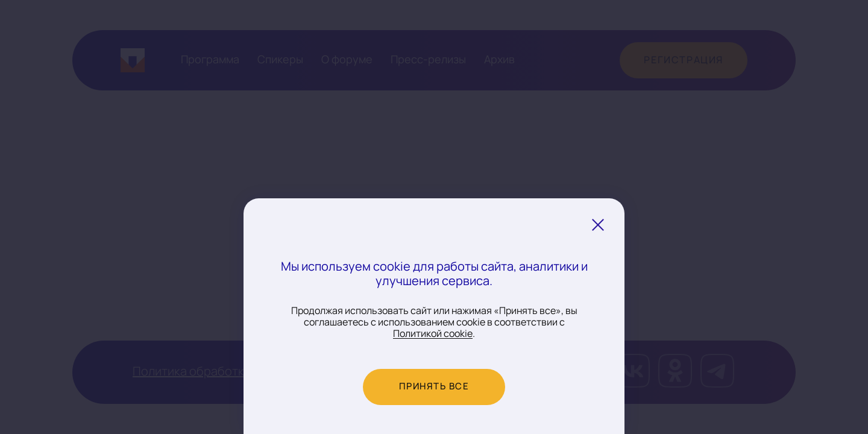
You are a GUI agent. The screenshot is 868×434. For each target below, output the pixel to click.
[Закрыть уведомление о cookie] (598, 225)
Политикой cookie (433, 334)
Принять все (434, 387)
